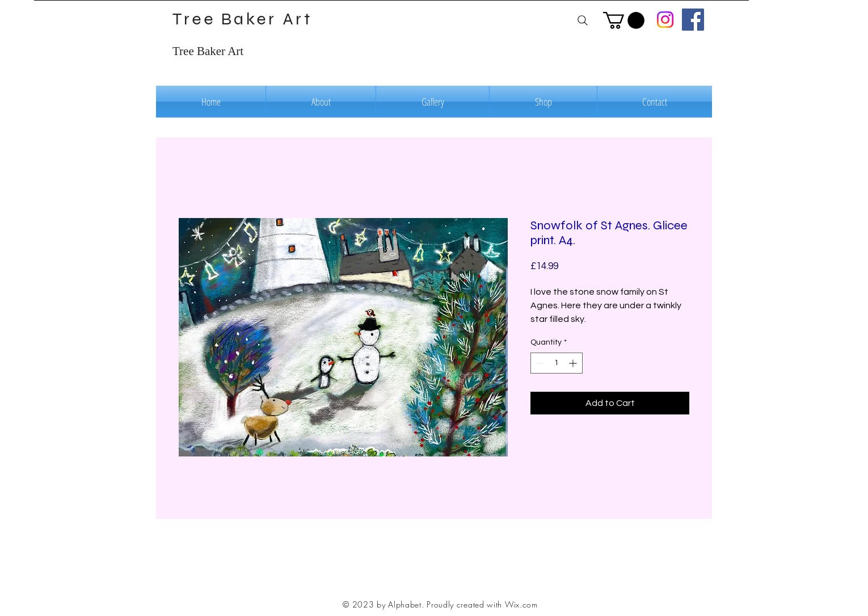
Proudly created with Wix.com (482, 604)
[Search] (582, 20)
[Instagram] (665, 20)
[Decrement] (539, 363)
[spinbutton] (557, 363)
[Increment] (574, 363)
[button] (624, 20)
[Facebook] (693, 20)
